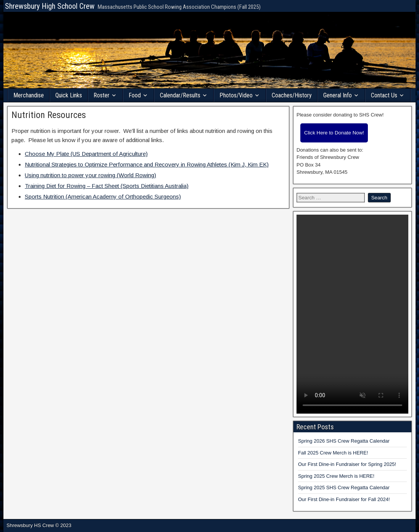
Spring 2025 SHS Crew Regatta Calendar (344, 488)
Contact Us (384, 95)
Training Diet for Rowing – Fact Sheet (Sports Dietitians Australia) (107, 186)
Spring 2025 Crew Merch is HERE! (336, 476)
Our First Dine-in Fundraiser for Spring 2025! (347, 464)
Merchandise (29, 95)
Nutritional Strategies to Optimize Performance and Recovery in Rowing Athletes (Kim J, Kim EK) (147, 164)
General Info (338, 95)
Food (135, 95)
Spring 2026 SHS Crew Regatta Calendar (344, 441)
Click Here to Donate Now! (334, 133)
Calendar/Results (180, 95)
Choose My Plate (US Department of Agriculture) (86, 154)
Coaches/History (292, 95)
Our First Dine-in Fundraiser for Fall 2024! (344, 499)
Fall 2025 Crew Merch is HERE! (333, 453)
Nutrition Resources (49, 115)
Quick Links (69, 95)
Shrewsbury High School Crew (50, 6)
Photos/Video (236, 95)
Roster (102, 95)
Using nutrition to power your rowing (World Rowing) (90, 175)
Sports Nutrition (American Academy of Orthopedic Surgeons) (103, 196)
